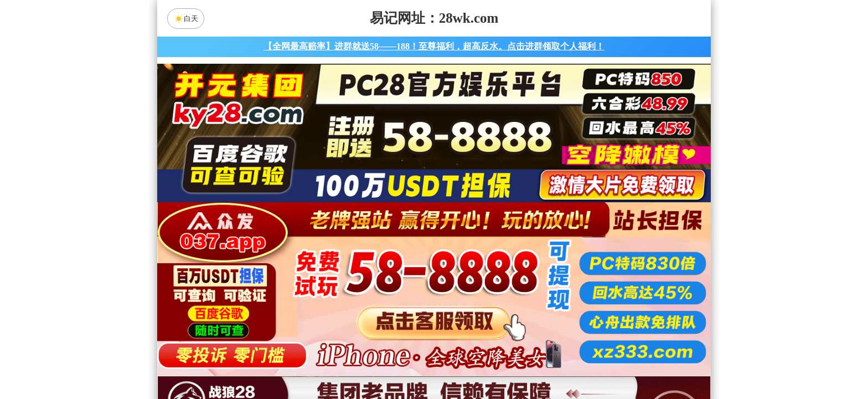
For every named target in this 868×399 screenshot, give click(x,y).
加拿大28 (329, 304)
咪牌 (512, 225)
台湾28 (469, 304)
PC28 (432, 274)
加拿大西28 (399, 304)
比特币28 (539, 304)
